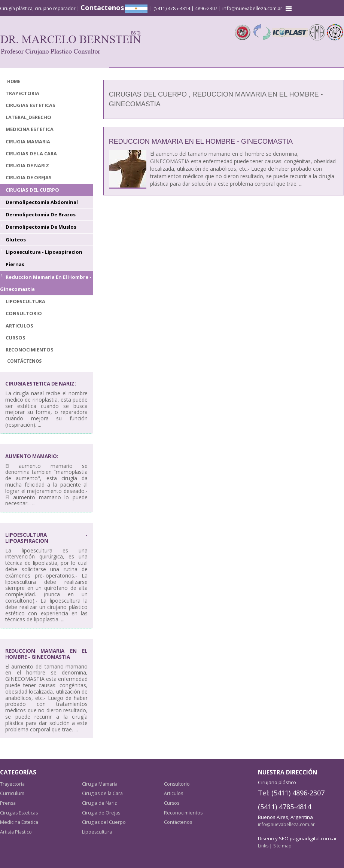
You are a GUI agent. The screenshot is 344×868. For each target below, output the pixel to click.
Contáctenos (24, 354)
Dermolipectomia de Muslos (40, 223)
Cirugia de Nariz (27, 163)
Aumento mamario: (34, 449)
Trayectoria (22, 93)
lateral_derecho (28, 116)
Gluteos (15, 236)
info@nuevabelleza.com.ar (253, 8)
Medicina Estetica (29, 128)
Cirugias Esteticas (30, 104)
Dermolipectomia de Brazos (39, 211)
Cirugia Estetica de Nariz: (43, 377)
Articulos (19, 319)
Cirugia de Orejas (28, 175)
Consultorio (23, 308)
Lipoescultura (25, 296)
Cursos (15, 331)
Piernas (15, 260)
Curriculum (12, 786)
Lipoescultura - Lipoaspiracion (42, 248)
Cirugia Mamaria (28, 140)
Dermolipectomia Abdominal (40, 199)
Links (263, 838)
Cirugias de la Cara (31, 151)
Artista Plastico (16, 824)
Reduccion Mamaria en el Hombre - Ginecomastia (201, 141)
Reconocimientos (29, 343)
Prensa (7, 795)
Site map (282, 838)
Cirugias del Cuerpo (31, 187)
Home (14, 81)
